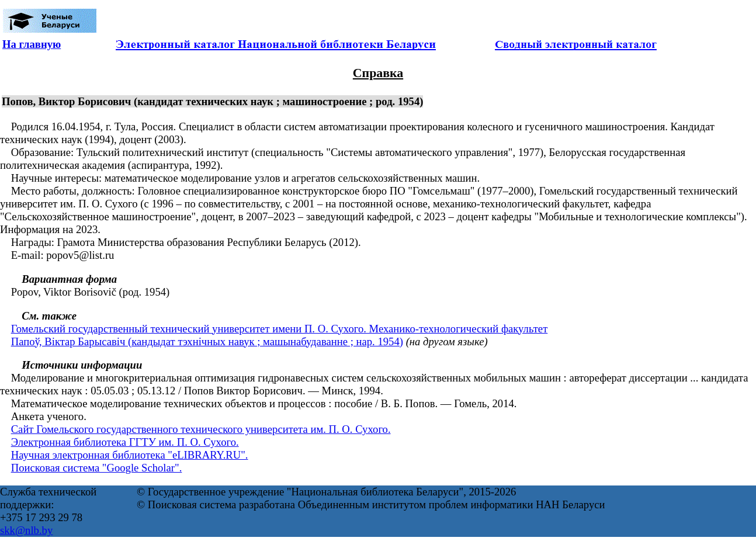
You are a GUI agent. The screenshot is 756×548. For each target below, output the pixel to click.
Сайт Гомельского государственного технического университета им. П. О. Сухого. (201, 429)
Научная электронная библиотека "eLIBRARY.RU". (130, 455)
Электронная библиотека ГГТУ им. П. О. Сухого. (125, 442)
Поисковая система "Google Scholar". (97, 468)
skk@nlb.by (26, 530)
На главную (32, 44)
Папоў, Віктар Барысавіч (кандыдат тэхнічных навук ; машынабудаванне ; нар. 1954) (207, 341)
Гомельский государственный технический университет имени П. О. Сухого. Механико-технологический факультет (280, 329)
